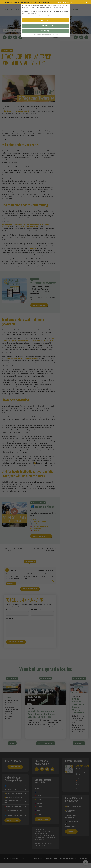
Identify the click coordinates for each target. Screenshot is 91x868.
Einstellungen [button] (45, 31)
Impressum (55, 35)
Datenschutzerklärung (46, 35)
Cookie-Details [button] (37, 35)
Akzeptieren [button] (45, 20)
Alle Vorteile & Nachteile (64, 2)
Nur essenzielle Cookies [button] (45, 26)
